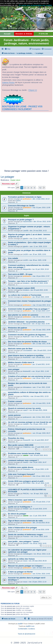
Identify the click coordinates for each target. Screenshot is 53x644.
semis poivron (14, 415)
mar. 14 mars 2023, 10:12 (42, 305)
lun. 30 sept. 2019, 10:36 (39, 494)
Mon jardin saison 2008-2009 (21, 445)
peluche (26, 543)
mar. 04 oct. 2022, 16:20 (41, 317)
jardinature (27, 199)
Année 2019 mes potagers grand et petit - (26, 481)
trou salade (13, 258)
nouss (25, 561)
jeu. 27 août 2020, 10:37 (41, 447)
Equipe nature (15, 180)
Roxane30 (27, 440)
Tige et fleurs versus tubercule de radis (25, 521)
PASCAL (26, 396)
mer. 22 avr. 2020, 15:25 (41, 476)
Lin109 (25, 254)
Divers (18, 201)
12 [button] (40, 188)
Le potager (7, 177)
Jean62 (26, 462)
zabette (26, 455)
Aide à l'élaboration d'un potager (22, 528)
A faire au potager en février (20, 572)
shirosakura (27, 387)
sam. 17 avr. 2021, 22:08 (41, 387)
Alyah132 (26, 337)
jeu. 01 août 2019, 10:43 (38, 509)
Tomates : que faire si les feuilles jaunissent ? (28, 281)
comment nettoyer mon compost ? (23, 460)
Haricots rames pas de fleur (20, 349)
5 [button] (34, 188)
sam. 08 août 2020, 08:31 (39, 455)
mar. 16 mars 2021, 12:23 (40, 396)
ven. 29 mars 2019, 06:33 (38, 561)
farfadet (26, 509)
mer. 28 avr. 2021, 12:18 (41, 378)
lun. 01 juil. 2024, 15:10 (41, 269)
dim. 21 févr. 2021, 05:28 (41, 417)
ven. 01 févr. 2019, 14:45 (41, 574)
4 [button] (31, 188)
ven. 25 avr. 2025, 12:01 (38, 254)
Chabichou (27, 447)
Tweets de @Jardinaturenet (26, 634)
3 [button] (28, 188)
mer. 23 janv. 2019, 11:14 (38, 582)
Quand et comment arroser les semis (24, 408)
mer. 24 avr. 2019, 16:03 (39, 536)
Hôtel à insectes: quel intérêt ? (22, 500)
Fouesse (26, 536)
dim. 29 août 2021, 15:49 (43, 350)
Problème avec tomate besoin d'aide (24, 453)
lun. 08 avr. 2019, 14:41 (38, 543)
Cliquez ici (33, 90)
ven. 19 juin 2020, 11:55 (40, 469)
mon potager (14, 369)
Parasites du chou (16, 438)
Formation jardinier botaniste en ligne (25, 197)
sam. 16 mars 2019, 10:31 (42, 568)
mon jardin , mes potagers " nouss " (24, 541)
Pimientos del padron (18, 328)
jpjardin (26, 238)
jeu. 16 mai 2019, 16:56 (41, 529)
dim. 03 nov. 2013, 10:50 (42, 222)
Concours (20, 209)
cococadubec (28, 350)
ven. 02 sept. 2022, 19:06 (42, 330)
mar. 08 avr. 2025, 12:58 (38, 260)
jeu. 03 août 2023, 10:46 (39, 290)
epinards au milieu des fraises (21, 559)
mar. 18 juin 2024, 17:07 (41, 276)
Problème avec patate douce (21, 467)
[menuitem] (7, 49)
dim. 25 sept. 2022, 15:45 (41, 324)
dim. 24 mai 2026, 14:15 (38, 231)
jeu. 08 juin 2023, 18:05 (41, 297)
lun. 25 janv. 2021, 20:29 (39, 424)
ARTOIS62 (27, 483)
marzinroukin (27, 222)
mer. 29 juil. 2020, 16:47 (38, 462)
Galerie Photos (8, 82)
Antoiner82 (27, 357)
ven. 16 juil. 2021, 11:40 (40, 371)
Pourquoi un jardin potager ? (21, 220)
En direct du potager (17, 514)
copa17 (26, 410)
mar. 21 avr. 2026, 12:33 (38, 238)
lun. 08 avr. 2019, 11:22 (42, 554)
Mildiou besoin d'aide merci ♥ (21, 362)
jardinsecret (27, 417)
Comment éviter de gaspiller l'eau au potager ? (29, 309)
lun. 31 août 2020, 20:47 (40, 440)
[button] (18, 188)
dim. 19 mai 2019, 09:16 (41, 523)
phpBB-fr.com (30, 626)
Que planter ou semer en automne (23, 315)
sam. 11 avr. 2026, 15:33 (38, 246)
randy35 (26, 424)
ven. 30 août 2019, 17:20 (41, 502)
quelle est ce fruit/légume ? (20, 507)
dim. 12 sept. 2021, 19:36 (42, 344)
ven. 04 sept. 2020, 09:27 (42, 433)
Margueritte (27, 269)
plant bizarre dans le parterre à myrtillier (26, 355)
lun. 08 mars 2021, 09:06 (38, 410)
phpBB (20, 624)
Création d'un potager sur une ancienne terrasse (30, 376)
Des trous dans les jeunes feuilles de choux (27, 342)
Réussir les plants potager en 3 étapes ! (26, 566)
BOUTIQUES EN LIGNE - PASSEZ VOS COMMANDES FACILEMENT (22, 108)
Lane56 (26, 231)
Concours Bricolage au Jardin (21, 206)
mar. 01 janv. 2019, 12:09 (41, 207)
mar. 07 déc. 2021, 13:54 (40, 337)
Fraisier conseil (15, 401)
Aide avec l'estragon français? (21, 474)
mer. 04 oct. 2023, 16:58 (39, 283)
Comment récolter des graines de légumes (27, 335)
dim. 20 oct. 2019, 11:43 (41, 483)
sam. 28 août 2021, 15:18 (41, 357)
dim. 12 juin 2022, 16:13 (41, 199)
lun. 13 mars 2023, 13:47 (41, 311)
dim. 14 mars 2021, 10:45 (42, 403)
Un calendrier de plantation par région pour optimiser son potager (27, 551)
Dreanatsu (27, 469)
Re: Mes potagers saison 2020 (21, 288)
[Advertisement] (26, 142)
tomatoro (26, 283)
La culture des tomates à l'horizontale (25, 295)
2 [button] (25, 188)
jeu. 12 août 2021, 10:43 (41, 364)
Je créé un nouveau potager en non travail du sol (30, 422)
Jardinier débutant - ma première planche (26, 322)
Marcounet (27, 324)
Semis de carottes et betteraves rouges (25, 535)
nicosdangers (28, 554)
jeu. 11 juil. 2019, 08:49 (38, 516)
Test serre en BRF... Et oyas (20, 274)
